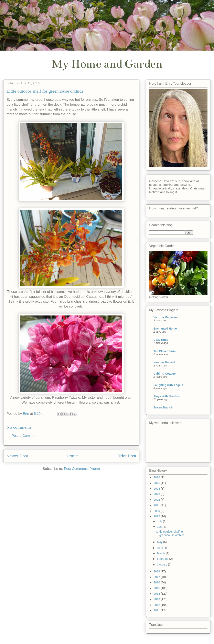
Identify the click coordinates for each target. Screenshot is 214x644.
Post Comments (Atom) (82, 469)
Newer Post (17, 456)
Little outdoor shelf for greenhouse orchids (170, 533)
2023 (157, 494)
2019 (157, 516)
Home (72, 456)
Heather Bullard (164, 362)
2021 (157, 505)
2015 (157, 588)
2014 (157, 594)
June (160, 527)
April (160, 548)
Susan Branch (163, 407)
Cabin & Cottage (165, 374)
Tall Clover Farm (165, 351)
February (163, 559)
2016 (157, 582)
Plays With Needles (167, 396)
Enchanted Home (165, 329)
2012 (157, 605)
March (161, 553)
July (160, 521)
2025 (157, 483)
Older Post (126, 456)
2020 (157, 511)
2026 (157, 477)
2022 (157, 500)
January (162, 564)
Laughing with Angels (168, 385)
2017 (157, 577)
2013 (157, 599)
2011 (157, 610)
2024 (157, 489)
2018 (157, 571)
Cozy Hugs (161, 340)
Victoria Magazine (165, 317)
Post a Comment (25, 436)
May (160, 542)
